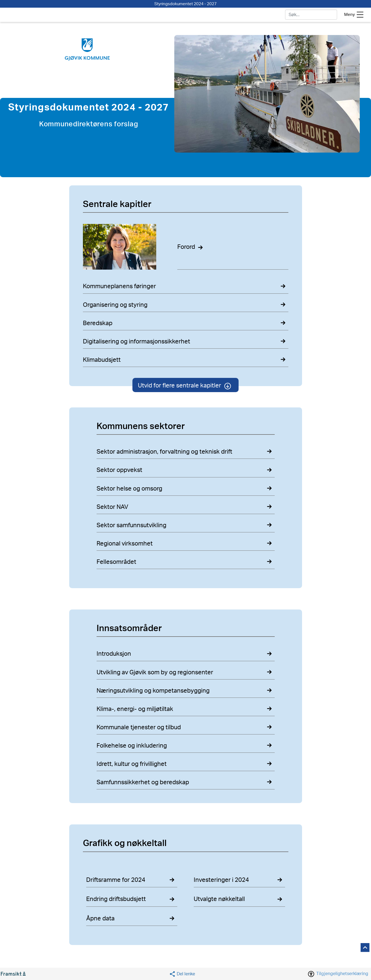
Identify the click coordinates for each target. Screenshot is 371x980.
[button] (182, 974)
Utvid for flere (185, 386)
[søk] (311, 15)
